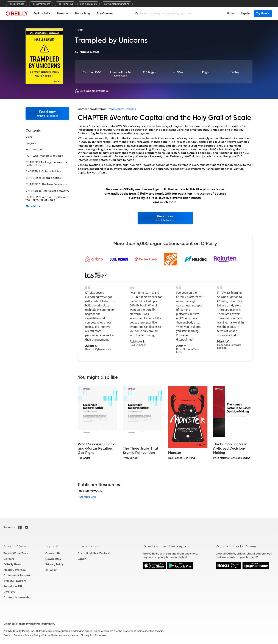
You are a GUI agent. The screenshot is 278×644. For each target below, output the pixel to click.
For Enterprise (16, 4)
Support (52, 546)
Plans (231, 13)
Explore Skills (42, 13)
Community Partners (17, 575)
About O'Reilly (15, 546)
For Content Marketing (117, 4)
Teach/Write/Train (16, 553)
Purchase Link (87, 497)
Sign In (245, 13)
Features (63, 13)
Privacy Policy (54, 564)
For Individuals (88, 4)
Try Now (263, 13)
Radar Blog (83, 13)
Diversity (9, 592)
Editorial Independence (56, 635)
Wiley (235, 72)
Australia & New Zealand (94, 553)
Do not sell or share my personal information (29, 624)
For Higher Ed (65, 4)
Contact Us (53, 553)
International (88, 546)
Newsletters (53, 559)
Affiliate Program (15, 581)
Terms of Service (13, 635)
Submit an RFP (13, 586)
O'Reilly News (12, 564)
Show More (33, 206)
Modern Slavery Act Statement (89, 635)
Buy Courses (105, 13)
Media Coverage (15, 570)
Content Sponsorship (17, 597)
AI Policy (51, 570)
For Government (41, 4)
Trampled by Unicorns (122, 109)
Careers (9, 559)
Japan (82, 559)
